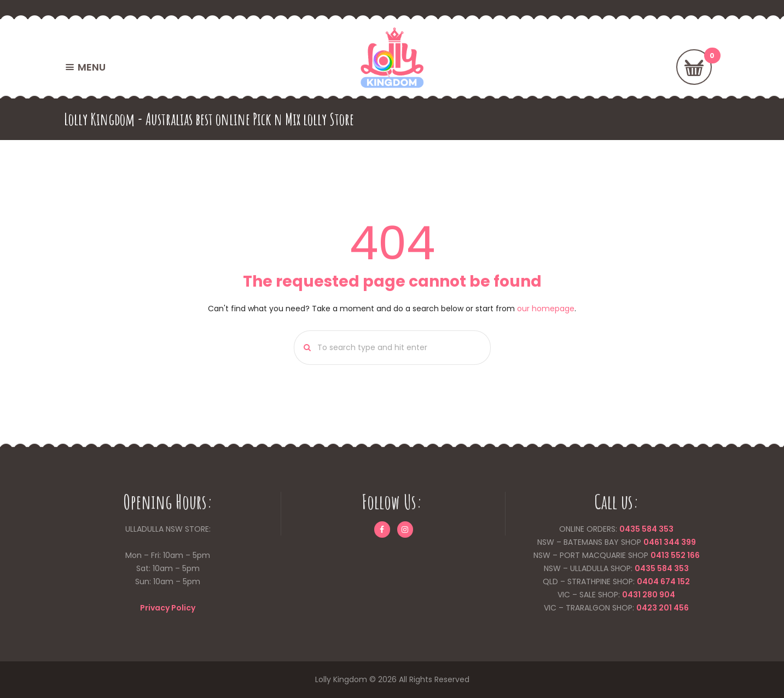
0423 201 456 (663, 608)
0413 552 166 (675, 555)
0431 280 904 (649, 595)
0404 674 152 (663, 581)
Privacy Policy (168, 608)
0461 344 (661, 542)
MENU (92, 67)
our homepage (546, 309)
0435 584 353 (646, 529)
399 (688, 542)
